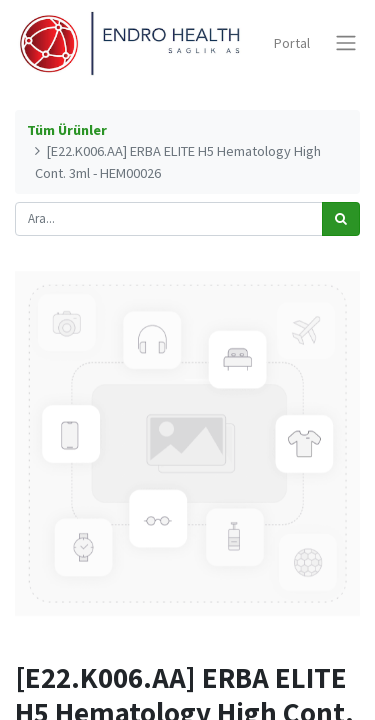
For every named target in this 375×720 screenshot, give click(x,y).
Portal (292, 43)
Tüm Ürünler (67, 130)
